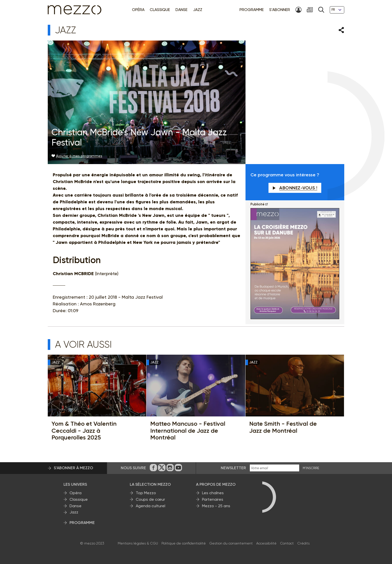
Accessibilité (266, 543)
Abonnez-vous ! (295, 188)
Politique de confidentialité (184, 543)
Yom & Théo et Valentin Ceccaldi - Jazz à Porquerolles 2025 (84, 431)
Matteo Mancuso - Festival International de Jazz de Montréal (188, 431)
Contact (287, 543)
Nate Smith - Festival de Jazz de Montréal (283, 427)
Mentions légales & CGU (138, 543)
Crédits (303, 543)
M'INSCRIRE (311, 468)
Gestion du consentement (231, 543)
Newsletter (233, 468)
